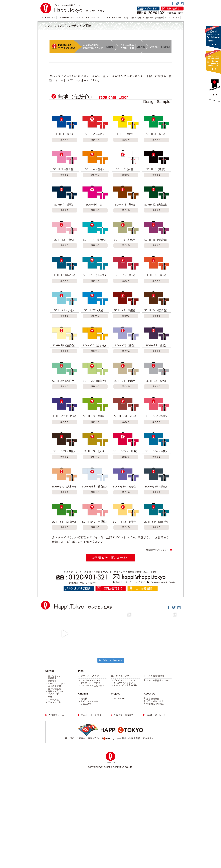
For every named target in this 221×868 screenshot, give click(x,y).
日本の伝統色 (54, 689)
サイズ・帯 (116, 18)
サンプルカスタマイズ (80, 18)
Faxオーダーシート (156, 715)
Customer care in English (163, 582)
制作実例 (150, 18)
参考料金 (159, 18)
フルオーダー (63, 18)
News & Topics (57, 684)
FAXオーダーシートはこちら (131, 582)
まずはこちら (54, 676)
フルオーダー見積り (91, 715)
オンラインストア (172, 18)
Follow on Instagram (111, 660)
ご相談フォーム (56, 715)
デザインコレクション (101, 18)
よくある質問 (54, 686)
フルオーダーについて (91, 681)
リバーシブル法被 (89, 701)
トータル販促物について (158, 681)
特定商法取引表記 (155, 704)
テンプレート (54, 702)
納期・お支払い (137, 18)
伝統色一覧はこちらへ (158, 550)
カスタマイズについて (124, 683)
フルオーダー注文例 (90, 683)
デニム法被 (86, 704)
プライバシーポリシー (157, 701)
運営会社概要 (153, 699)
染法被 (84, 699)
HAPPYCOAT (120, 699)
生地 (126, 18)
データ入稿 (53, 700)
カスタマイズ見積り (124, 715)
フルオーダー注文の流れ (93, 686)
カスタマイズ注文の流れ (125, 685)
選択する (64, 140)
